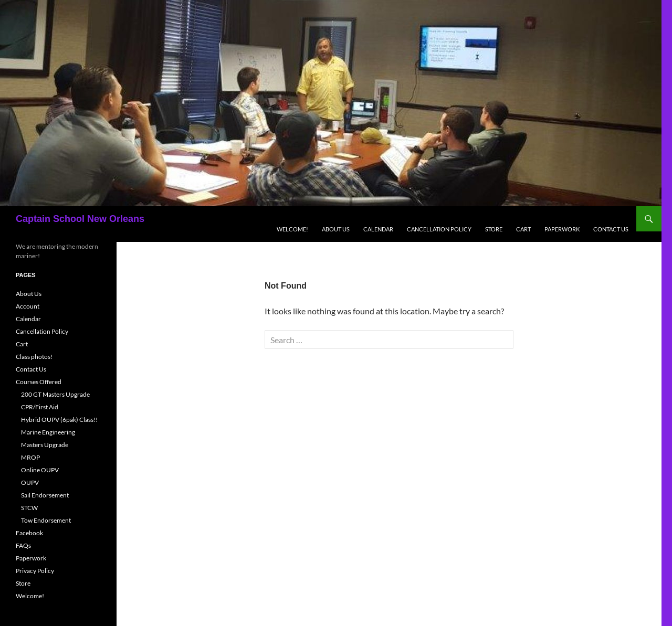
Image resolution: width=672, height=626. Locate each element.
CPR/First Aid (40, 407)
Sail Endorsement (45, 495)
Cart (523, 229)
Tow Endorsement (46, 520)
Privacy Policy (35, 571)
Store (494, 229)
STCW (29, 508)
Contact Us (611, 229)
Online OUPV (40, 470)
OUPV (30, 482)
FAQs (23, 545)
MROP (30, 457)
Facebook (29, 533)
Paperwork (562, 229)
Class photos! (34, 357)
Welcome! (292, 229)
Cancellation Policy (439, 229)
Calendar (378, 229)
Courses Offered (39, 382)
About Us (336, 229)
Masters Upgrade (45, 445)
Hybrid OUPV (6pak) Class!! (59, 420)
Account (28, 306)
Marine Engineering (48, 432)
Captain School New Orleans (80, 219)
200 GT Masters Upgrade (55, 394)
